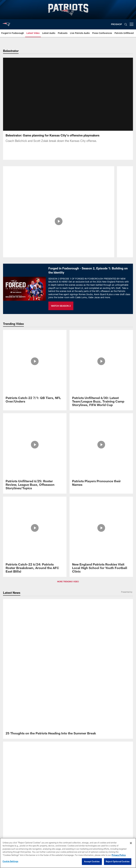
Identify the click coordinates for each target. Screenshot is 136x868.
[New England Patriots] (68, 618)
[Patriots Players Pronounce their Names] (101, 361)
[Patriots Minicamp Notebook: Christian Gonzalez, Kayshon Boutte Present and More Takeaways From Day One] (68, 476)
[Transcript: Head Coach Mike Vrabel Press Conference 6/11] (68, 461)
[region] (68, 853)
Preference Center (68, 681)
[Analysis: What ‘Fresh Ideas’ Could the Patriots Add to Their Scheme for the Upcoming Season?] (68, 446)
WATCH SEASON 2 (61, 310)
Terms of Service (68, 644)
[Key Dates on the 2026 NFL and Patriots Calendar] (35, 561)
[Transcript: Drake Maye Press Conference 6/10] (68, 490)
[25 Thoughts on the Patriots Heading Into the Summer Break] (68, 418)
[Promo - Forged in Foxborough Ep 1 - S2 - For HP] (35, 544)
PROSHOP (116, 24)
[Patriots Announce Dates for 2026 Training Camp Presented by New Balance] (68, 431)
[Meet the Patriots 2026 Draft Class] (101, 559)
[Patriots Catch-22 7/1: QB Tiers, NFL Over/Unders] (35, 341)
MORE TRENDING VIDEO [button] (68, 396)
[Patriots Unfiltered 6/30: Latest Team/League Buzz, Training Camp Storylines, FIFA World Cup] (101, 342)
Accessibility (68, 649)
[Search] (126, 24)
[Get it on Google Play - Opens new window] (78, 605)
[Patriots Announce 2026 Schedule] (101, 543)
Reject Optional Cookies (118, 861)
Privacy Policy (68, 639)
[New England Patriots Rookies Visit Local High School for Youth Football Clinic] (101, 382)
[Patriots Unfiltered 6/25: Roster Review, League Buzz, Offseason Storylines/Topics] (35, 362)
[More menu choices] (132, 24)
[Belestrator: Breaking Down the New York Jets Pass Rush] (59, 181)
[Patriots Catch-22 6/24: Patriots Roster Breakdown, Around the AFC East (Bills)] (35, 382)
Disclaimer (68, 655)
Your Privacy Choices (68, 670)
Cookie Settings (68, 675)
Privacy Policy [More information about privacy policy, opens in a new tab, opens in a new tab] (119, 855)
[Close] (131, 843)
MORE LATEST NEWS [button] (68, 500)
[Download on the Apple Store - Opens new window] (56, 604)
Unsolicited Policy (68, 660)
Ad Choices (68, 665)
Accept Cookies (92, 861)
